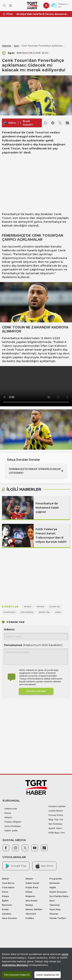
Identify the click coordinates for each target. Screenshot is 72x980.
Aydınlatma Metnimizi (15, 965)
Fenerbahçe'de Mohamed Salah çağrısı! (47, 508)
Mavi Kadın (31, 901)
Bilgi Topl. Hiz (56, 820)
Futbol (59, 342)
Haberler (7, 46)
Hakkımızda (11, 809)
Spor (16, 46)
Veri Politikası (56, 824)
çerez (65, 954)
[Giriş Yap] (46, 6)
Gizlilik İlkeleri (56, 811)
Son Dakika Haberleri (60, 896)
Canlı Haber (8, 888)
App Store (44, 866)
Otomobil (31, 914)
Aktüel (5, 879)
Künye (8, 813)
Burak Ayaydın (28, 123)
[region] (36, 964)
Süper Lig (55, 353)
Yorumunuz (33, 645)
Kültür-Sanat (32, 883)
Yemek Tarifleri (58, 918)
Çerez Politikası (13, 826)
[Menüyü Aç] (10, 6)
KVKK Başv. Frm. (57, 833)
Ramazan (55, 883)
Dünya (5, 896)
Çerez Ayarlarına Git (48, 975)
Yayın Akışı (55, 909)
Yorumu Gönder (36, 691)
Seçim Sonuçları (58, 892)
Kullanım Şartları (57, 806)
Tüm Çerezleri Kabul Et (17, 975)
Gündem (7, 914)
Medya (29, 905)
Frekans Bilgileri (13, 822)
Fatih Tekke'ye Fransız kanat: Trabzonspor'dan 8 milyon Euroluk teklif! (51, 536)
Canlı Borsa (8, 883)
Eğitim (5, 901)
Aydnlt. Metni (55, 828)
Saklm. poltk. (11, 831)
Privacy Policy (56, 815)
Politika (30, 918)
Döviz (5, 892)
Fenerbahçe (11, 214)
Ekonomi (7, 905)
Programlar (56, 879)
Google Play (16, 866)
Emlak (5, 909)
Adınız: (9, 629)
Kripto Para (32, 888)
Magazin (30, 896)
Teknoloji (54, 905)
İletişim (8, 817)
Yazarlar (54, 914)
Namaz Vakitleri (34, 909)
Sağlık (53, 888)
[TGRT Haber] (32, 6)
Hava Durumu (9, 918)
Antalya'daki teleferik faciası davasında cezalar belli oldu (43, 14)
